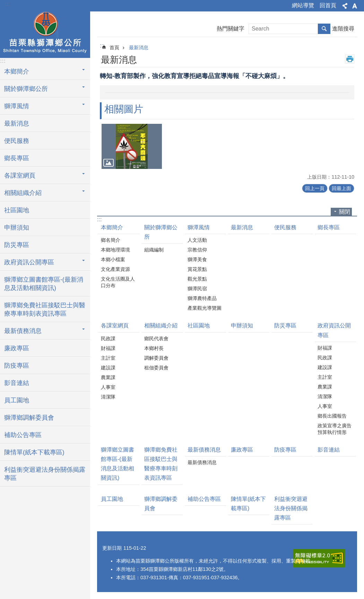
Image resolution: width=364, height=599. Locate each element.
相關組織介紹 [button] (23, 193)
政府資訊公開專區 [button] (29, 262)
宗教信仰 (197, 250)
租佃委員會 (156, 368)
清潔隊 (108, 397)
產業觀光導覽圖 (205, 308)
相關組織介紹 (161, 326)
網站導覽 (303, 5)
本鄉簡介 (112, 227)
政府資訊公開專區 (334, 330)
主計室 (108, 358)
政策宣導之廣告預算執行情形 (335, 429)
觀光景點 (197, 279)
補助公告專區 (23, 435)
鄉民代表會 (156, 339)
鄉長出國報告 (332, 416)
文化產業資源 (115, 269)
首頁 (114, 48)
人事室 (108, 387)
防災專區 (17, 245)
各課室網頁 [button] (20, 176)
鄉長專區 (17, 158)
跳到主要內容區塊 (4, 4)
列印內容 (350, 59)
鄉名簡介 (111, 240)
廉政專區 (17, 348)
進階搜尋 (343, 29)
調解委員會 (156, 358)
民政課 (108, 339)
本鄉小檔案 (113, 259)
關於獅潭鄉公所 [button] (26, 89)
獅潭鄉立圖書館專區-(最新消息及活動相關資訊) (44, 284)
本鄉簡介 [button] (17, 71)
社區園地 (17, 210)
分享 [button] (345, 6)
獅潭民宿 (197, 289)
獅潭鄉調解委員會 (29, 418)
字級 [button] (355, 6)
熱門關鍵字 (231, 29)
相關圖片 (124, 109)
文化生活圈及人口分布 (118, 282)
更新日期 (112, 548)
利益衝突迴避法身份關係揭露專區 (45, 474)
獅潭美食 (197, 259)
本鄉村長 (154, 348)
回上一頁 (315, 188)
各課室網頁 (115, 326)
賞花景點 (197, 269)
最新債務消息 (204, 450)
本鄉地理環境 (115, 250)
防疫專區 (17, 366)
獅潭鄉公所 (45, 34)
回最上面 (341, 188)
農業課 (108, 377)
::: (7, 4)
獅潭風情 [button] (17, 106)
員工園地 (17, 400)
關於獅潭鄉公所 (161, 232)
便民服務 (17, 141)
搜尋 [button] (324, 29)
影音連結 (17, 383)
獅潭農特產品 (202, 298)
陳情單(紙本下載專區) (34, 452)
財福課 (108, 348)
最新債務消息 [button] (23, 331)
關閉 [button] (345, 212)
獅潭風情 (199, 227)
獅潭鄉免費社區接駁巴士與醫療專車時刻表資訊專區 (45, 309)
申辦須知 (17, 228)
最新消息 (17, 123)
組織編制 (154, 250)
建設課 (108, 368)
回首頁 (328, 5)
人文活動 (197, 240)
